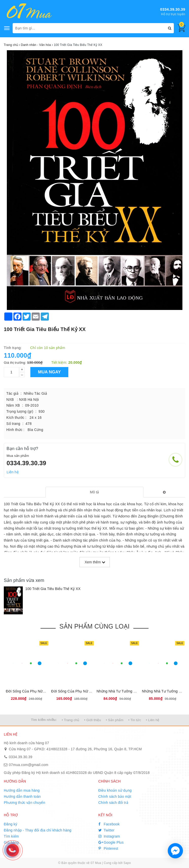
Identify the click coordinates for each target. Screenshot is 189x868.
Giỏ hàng (11, 842)
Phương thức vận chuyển (25, 803)
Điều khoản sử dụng (115, 790)
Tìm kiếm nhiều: (44, 720)
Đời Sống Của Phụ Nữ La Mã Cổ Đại (36, 691)
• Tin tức (135, 720)
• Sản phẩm (114, 720)
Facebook (109, 824)
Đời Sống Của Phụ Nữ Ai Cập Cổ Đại (81, 691)
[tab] (94, 492)
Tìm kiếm (11, 836)
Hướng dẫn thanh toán (22, 796)
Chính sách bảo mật (115, 796)
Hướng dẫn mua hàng (22, 790)
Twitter (107, 830)
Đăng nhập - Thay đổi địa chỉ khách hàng (38, 830)
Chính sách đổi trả (113, 803)
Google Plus (111, 842)
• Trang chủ (71, 720)
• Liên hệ (153, 720)
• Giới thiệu (93, 720)
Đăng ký (10, 824)
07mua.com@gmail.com (29, 765)
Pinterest (108, 848)
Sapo (127, 863)
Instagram (109, 836)
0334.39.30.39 (173, 9)
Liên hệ (13, 472)
